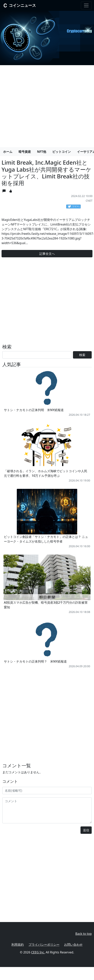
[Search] (37, 355)
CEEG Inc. (38, 952)
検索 (82, 355)
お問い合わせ (73, 945)
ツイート (74, 207)
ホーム (8, 152)
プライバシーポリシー (44, 945)
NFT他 (42, 152)
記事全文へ (47, 254)
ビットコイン (62, 152)
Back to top (83, 934)
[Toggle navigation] (86, 5)
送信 (86, 830)
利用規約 (18, 945)
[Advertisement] (36, 105)
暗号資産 (25, 152)
